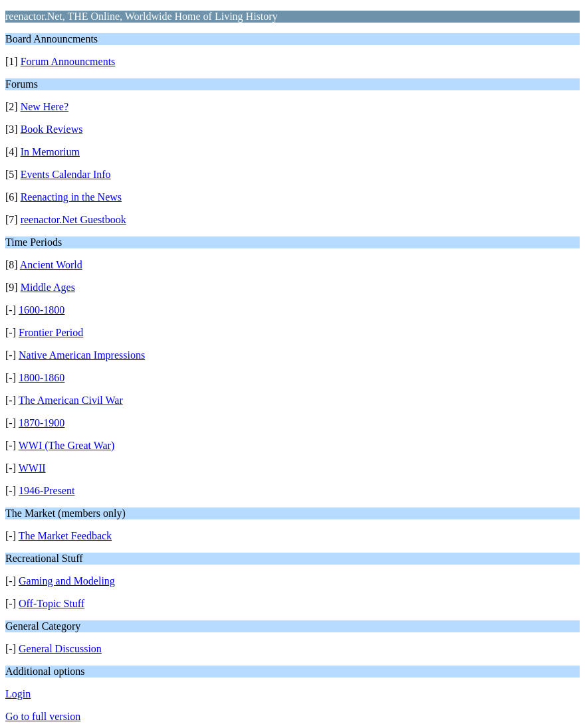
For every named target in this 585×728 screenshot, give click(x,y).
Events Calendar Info (66, 174)
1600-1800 (42, 310)
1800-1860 (42, 378)
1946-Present (47, 491)
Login (18, 694)
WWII (32, 468)
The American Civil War (71, 400)
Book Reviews (52, 129)
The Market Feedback (65, 536)
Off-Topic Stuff (52, 603)
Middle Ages (48, 287)
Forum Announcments (68, 61)
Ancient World (51, 265)
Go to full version (43, 716)
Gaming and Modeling (67, 581)
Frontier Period (51, 332)
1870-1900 (42, 423)
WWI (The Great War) (67, 445)
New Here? (45, 107)
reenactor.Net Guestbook (73, 220)
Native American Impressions (82, 355)
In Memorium (50, 152)
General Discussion (60, 649)
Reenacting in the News (71, 197)
